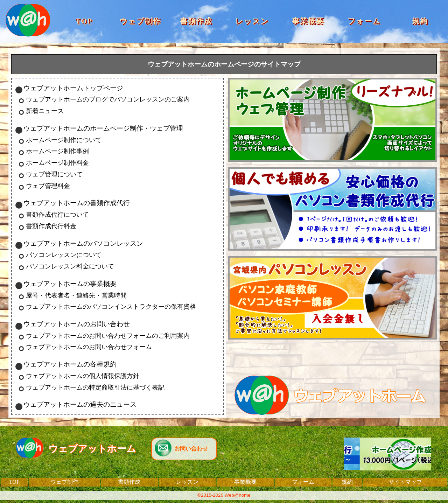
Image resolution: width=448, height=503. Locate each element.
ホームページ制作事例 (57, 151)
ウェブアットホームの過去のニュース (80, 404)
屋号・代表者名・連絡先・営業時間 (76, 295)
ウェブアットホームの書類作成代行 (77, 203)
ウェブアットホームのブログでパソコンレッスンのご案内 (108, 99)
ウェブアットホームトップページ (73, 88)
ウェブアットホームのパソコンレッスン (83, 243)
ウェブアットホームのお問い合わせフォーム (89, 347)
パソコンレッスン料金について (70, 266)
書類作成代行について (57, 215)
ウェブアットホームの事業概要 (70, 284)
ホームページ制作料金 (57, 163)
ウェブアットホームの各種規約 (70, 364)
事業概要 (308, 21)
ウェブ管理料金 (48, 186)
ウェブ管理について (54, 174)
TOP (84, 21)
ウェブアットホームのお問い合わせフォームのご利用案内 (108, 336)
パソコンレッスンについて (64, 255)
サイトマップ (405, 482)
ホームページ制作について (64, 140)
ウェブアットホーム (92, 449)
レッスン (252, 21)
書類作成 (196, 21)
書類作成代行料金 (51, 226)
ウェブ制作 (140, 21)
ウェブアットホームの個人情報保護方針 (83, 376)
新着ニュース (45, 111)
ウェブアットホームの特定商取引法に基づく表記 (95, 387)
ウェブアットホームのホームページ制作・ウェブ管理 (103, 128)
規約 (420, 21)
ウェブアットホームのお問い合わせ (77, 324)
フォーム (364, 21)
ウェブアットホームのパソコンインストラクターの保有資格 (111, 307)
